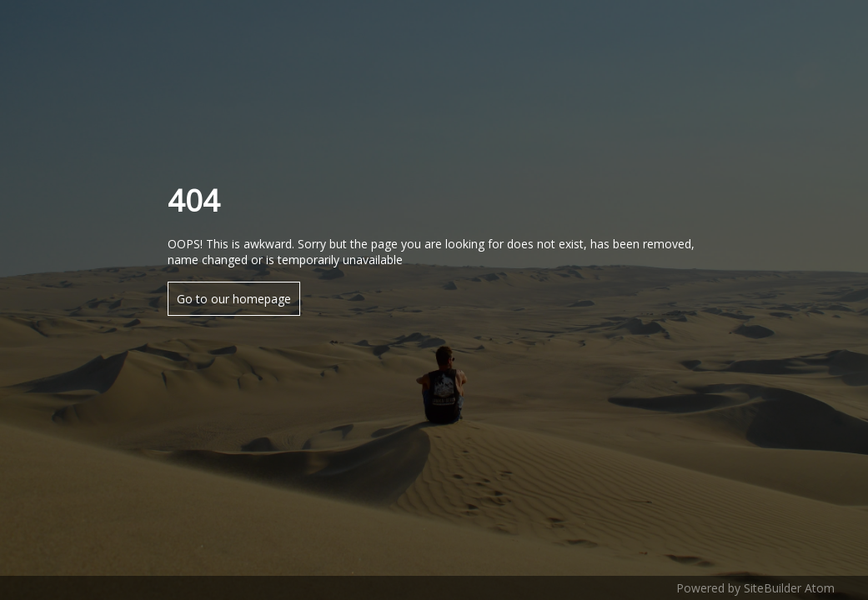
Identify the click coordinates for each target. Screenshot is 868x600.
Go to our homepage (234, 299)
